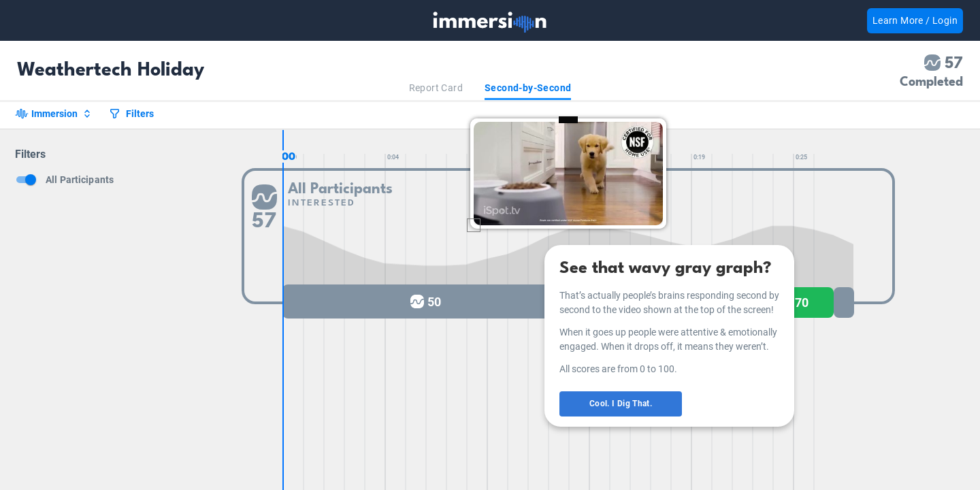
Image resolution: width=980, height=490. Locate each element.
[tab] (436, 88)
